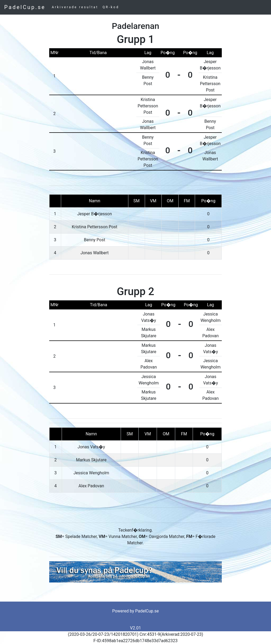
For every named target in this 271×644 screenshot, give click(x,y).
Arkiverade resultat (75, 7)
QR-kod (111, 7)
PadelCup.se (25, 7)
